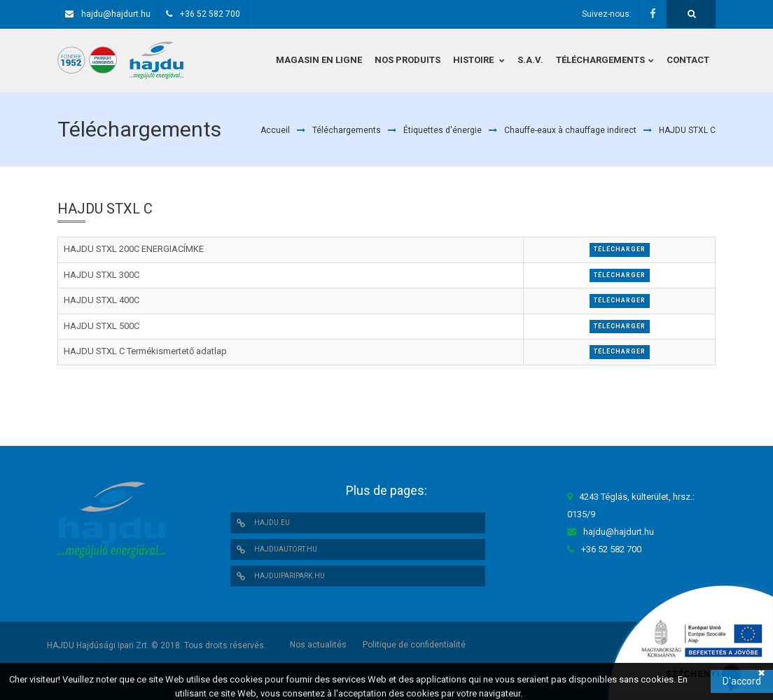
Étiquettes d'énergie (443, 130)
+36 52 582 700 (210, 14)
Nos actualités (318, 645)
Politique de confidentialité (414, 645)
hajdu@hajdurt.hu (116, 14)
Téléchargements (347, 130)
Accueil (275, 130)
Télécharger (620, 249)
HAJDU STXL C (687, 130)
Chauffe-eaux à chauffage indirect (570, 130)
